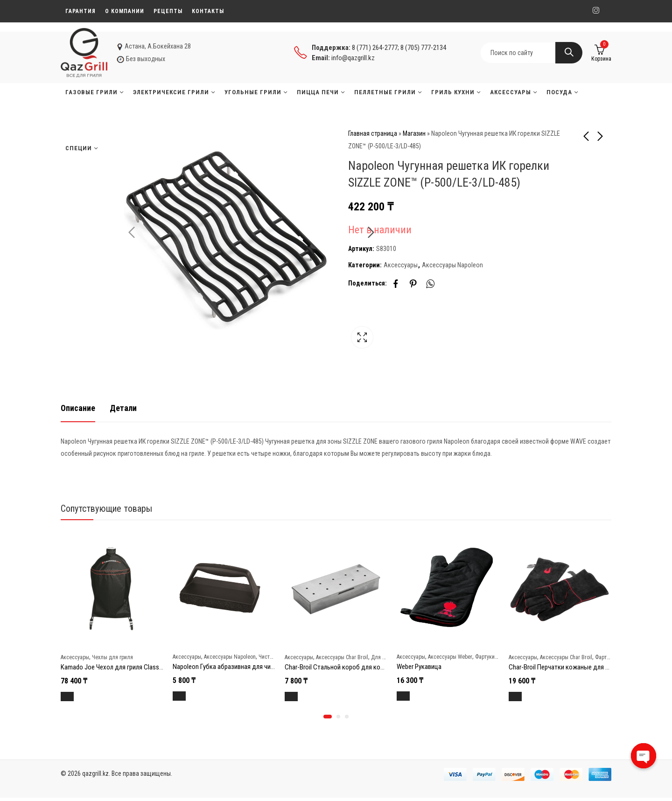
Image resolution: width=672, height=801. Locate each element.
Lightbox (315, 342)
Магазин (414, 133)
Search (569, 53)
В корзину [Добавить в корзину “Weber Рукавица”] (414, 696)
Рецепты (168, 11)
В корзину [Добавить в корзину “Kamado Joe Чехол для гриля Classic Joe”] (78, 697)
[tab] (78, 408)
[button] (328, 720)
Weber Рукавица (419, 666)
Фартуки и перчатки (499, 656)
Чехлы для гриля (112, 657)
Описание (78, 408)
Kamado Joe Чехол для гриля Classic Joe (118, 667)
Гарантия (80, 11)
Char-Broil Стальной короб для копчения (342, 667)
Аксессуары (401, 265)
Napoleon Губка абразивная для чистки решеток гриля (250, 666)
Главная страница (373, 133)
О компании (125, 11)
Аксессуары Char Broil (342, 657)
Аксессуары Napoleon (452, 265)
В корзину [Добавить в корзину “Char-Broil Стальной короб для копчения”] (302, 697)
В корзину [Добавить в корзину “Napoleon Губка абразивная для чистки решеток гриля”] (190, 696)
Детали (123, 408)
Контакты (208, 11)
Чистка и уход (275, 656)
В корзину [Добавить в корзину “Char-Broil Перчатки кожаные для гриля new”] (526, 697)
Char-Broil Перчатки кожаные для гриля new (571, 667)
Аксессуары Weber (450, 656)
